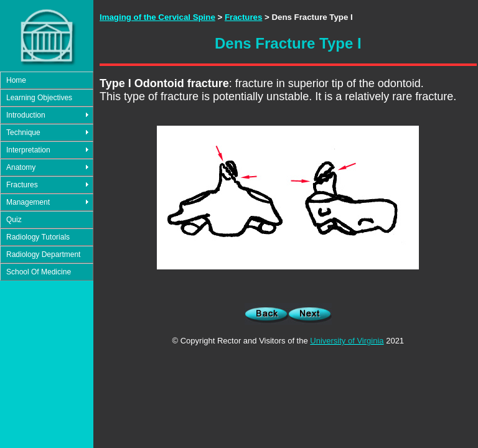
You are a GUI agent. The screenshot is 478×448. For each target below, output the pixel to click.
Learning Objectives (39, 98)
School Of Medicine (39, 272)
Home (16, 80)
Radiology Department (43, 254)
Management (28, 202)
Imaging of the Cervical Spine (157, 17)
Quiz (14, 220)
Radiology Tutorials (38, 237)
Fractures (22, 185)
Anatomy (21, 167)
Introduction (26, 115)
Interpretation (28, 150)
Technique (23, 133)
